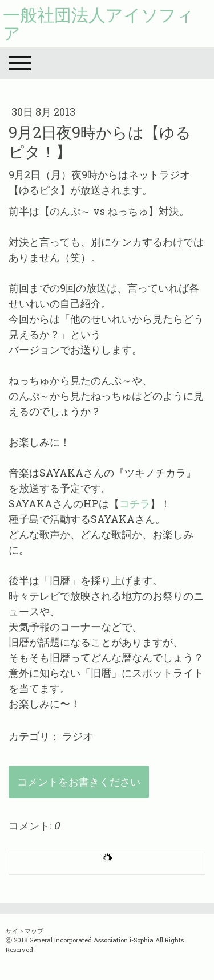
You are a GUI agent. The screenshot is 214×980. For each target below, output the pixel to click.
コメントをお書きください (79, 782)
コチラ (135, 503)
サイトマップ (25, 931)
